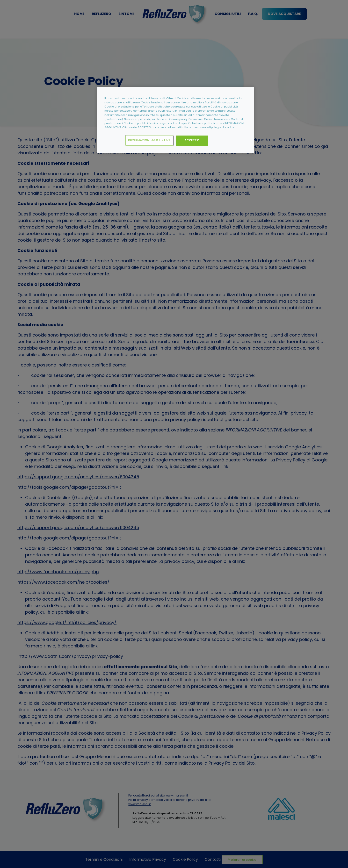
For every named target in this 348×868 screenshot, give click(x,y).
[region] (176, 120)
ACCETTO (192, 140)
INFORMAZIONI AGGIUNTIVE (149, 140)
